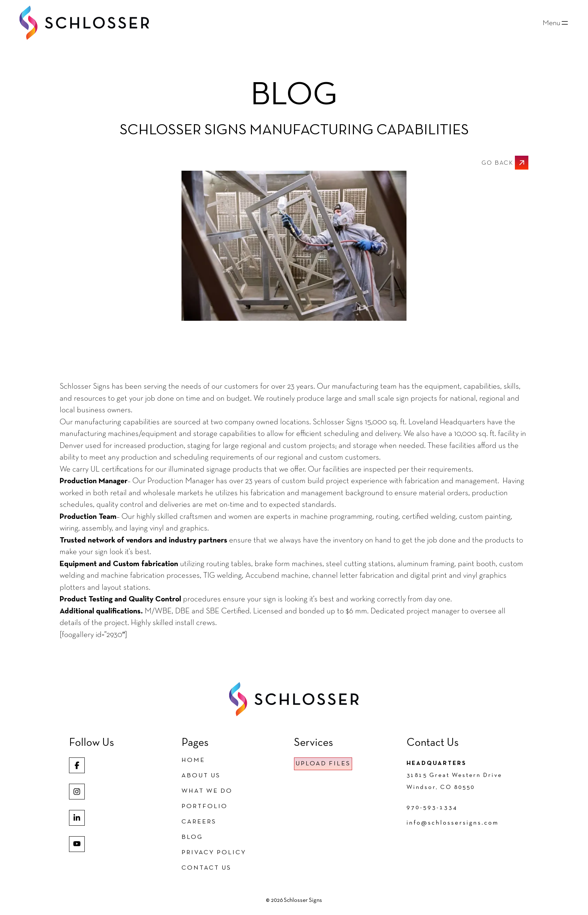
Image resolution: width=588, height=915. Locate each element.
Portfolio (205, 806)
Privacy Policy (214, 853)
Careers (199, 822)
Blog (192, 837)
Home (193, 760)
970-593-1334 (432, 808)
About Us (201, 776)
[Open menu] (556, 23)
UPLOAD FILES (323, 764)
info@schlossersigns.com (453, 823)
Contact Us (206, 868)
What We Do (207, 791)
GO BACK (497, 163)
